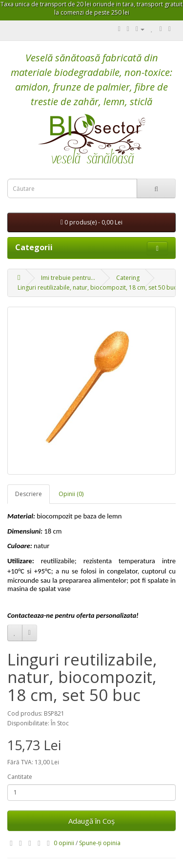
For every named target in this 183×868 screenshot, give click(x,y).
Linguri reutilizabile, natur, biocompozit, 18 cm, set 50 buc (97, 287)
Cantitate (20, 777)
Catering (128, 278)
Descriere (29, 494)
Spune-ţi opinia (100, 843)
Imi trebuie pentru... (68, 278)
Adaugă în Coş (91, 821)
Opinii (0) (71, 494)
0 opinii (64, 843)
